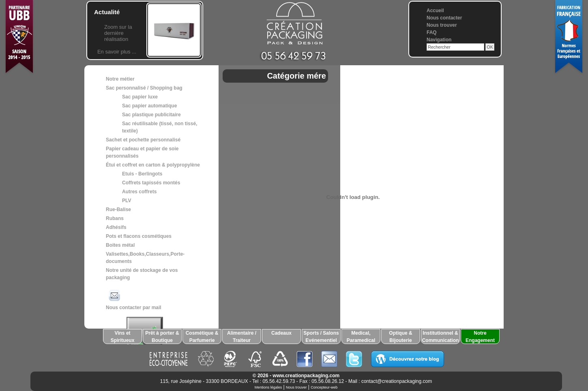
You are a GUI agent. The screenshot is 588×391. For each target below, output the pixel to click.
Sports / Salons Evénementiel (321, 337)
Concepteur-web (324, 387)
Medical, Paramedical (361, 337)
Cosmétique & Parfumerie (202, 337)
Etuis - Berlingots (142, 174)
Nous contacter (444, 18)
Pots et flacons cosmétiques (139, 236)
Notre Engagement (480, 337)
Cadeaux (281, 333)
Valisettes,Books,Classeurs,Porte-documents (145, 258)
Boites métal (120, 245)
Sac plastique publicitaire (151, 115)
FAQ (432, 32)
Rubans (115, 218)
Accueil (435, 11)
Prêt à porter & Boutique (162, 337)
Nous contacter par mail (134, 299)
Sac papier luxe (140, 97)
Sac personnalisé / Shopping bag (144, 88)
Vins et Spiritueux (123, 337)
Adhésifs (116, 227)
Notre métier (120, 79)
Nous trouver (442, 25)
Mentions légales (268, 387)
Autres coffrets (139, 192)
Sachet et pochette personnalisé (143, 140)
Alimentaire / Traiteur (242, 337)
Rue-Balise (118, 209)
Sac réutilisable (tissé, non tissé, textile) (160, 127)
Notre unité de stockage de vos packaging (142, 274)
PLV (127, 201)
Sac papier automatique (149, 106)
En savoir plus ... (117, 52)
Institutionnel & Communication (441, 337)
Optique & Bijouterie (400, 337)
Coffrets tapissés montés (151, 183)
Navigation (439, 40)
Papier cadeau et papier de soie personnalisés (142, 152)
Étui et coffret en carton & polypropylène (153, 165)
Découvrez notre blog (407, 359)
